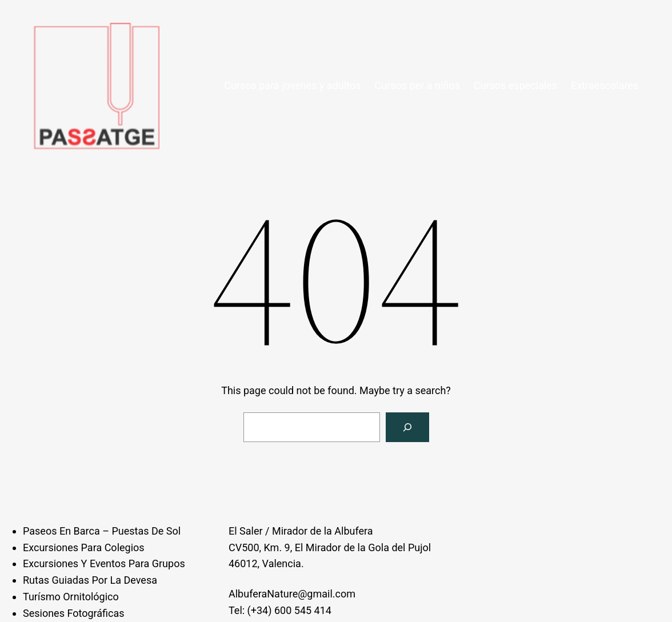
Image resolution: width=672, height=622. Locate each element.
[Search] (407, 427)
